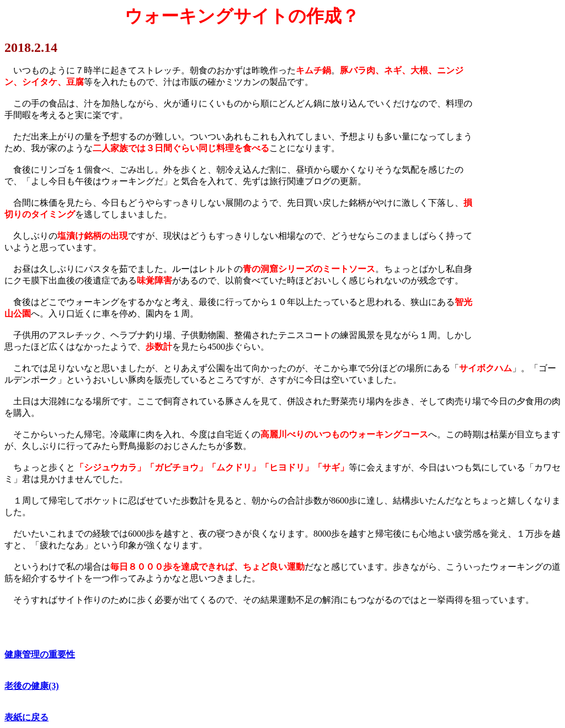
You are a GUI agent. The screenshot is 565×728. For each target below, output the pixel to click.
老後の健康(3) (32, 686)
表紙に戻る (26, 717)
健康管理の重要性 (40, 654)
